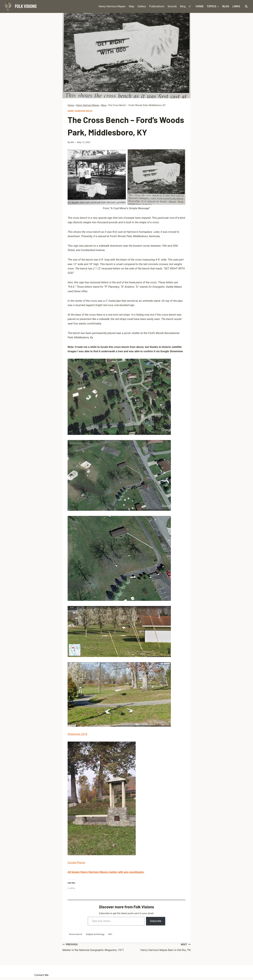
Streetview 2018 (77, 734)
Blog (183, 6)
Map (132, 6)
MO (72, 142)
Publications (157, 6)
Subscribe (156, 921)
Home (200, 6)
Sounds (172, 6)
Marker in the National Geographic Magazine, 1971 (94, 947)
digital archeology (95, 934)
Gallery (142, 6)
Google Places (76, 862)
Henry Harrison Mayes (112, 6)
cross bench (76, 934)
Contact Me (41, 975)
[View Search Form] (246, 6)
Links (236, 6)
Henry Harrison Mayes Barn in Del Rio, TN (159, 947)
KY (110, 934)
